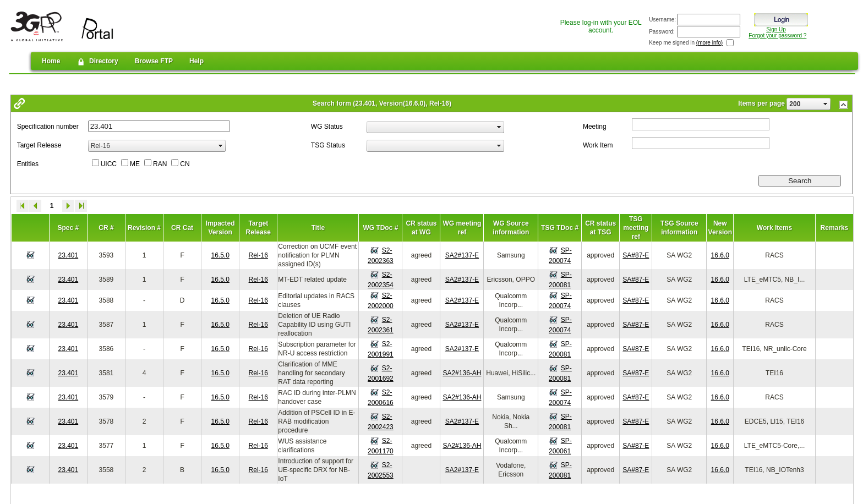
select (826, 104)
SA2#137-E (462, 255)
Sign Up (776, 29)
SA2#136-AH (462, 373)
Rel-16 (258, 255)
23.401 (68, 255)
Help (196, 61)
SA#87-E (636, 255)
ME (135, 164)
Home (51, 61)
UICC (109, 164)
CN (185, 164)
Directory (97, 62)
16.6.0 (720, 255)
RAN (160, 164)
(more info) (709, 43)
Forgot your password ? (777, 35)
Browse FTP (154, 61)
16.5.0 (220, 255)
